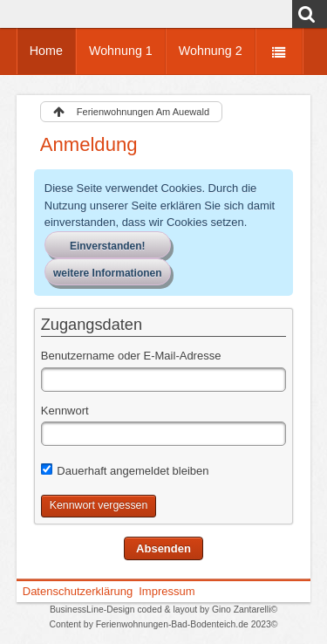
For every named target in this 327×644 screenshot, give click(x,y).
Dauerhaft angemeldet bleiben (125, 470)
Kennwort (65, 411)
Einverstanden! (108, 246)
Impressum (167, 591)
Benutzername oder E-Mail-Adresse (131, 356)
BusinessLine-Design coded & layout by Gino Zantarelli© (163, 610)
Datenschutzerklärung (78, 591)
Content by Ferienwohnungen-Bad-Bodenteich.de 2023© (164, 624)
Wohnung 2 (211, 51)
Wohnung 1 (121, 51)
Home (46, 51)
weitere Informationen (108, 273)
